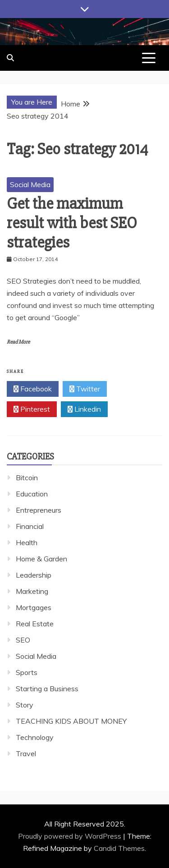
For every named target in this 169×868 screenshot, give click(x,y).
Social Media (30, 184)
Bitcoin (27, 478)
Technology (35, 737)
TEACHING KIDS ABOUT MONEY (71, 721)
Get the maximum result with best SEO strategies (72, 223)
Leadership (34, 575)
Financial (30, 526)
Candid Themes (119, 848)
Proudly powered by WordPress (71, 836)
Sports (27, 672)
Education (32, 494)
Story (25, 705)
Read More (18, 342)
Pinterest (32, 409)
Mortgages (34, 607)
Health (27, 542)
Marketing (32, 591)
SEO (23, 640)
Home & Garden (41, 559)
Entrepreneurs (39, 510)
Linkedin (84, 409)
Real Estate (35, 624)
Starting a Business (47, 689)
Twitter (85, 389)
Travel (26, 753)
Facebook (33, 389)
